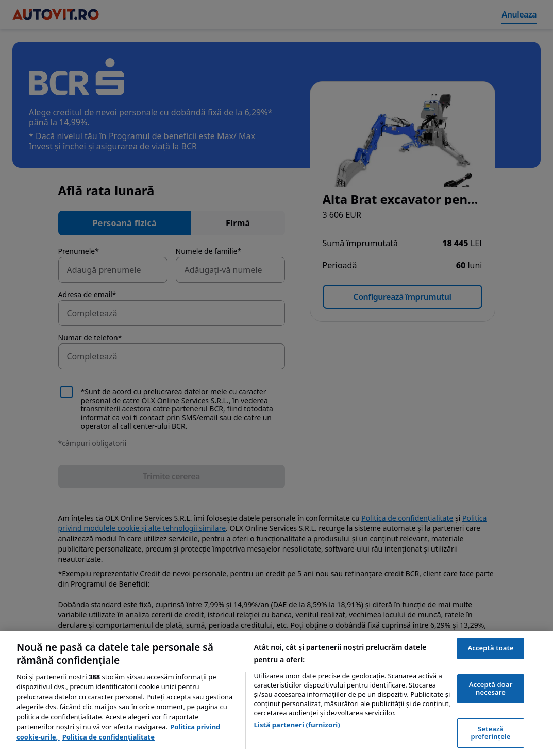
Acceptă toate (490, 648)
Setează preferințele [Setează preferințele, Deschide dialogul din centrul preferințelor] (491, 733)
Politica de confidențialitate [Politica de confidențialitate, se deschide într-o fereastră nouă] (108, 737)
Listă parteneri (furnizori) (297, 725)
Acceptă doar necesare (491, 689)
